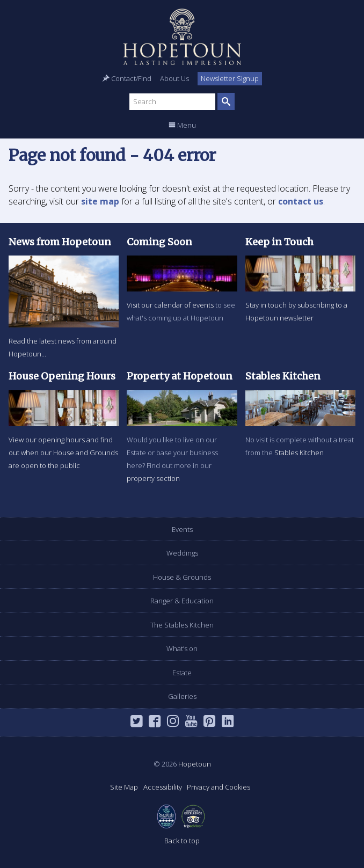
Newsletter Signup (230, 78)
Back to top (182, 841)
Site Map (124, 787)
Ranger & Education (182, 601)
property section (153, 478)
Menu (182, 125)
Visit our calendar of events (170, 305)
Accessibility (163, 787)
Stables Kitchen (299, 453)
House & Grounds (182, 577)
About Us (174, 78)
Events (182, 529)
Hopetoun (182, 37)
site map (100, 201)
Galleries (182, 696)
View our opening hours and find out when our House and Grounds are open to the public (63, 453)
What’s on (182, 648)
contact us (301, 201)
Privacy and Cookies (219, 787)
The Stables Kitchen (182, 625)
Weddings (182, 553)
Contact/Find (127, 78)
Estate (182, 673)
